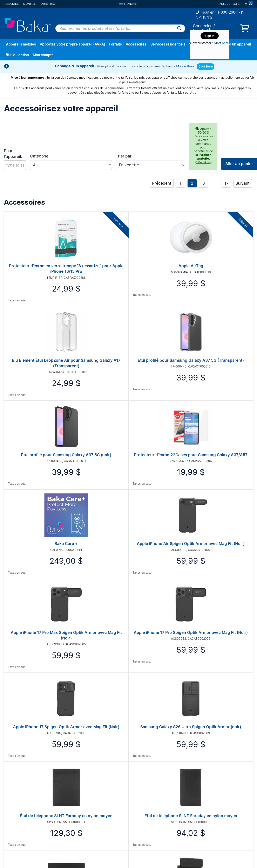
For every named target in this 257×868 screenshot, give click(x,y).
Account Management (19, 800)
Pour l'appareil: (13, 154)
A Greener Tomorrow (142, 790)
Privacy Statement (79, 785)
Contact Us (74, 795)
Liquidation (17, 55)
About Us (135, 780)
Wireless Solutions (203, 795)
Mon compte (43, 55)
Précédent (162, 183)
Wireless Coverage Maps (145, 806)
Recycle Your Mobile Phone (209, 790)
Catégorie (39, 156)
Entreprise (48, 4)
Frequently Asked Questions (85, 780)
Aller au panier (235, 730)
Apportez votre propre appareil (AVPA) (73, 44)
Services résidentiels (168, 44)
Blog (132, 800)
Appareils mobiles (21, 44)
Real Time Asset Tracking (208, 780)
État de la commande (18, 790)
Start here (221, 43)
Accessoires (136, 44)
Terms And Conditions (81, 790)
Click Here (206, 66)
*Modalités (203, 162)
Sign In (209, 36)
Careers (134, 795)
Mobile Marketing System (208, 785)
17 (226, 183)
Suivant (243, 183)
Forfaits (116, 44)
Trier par (124, 156)
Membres (29, 4)
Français (128, 4)
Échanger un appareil (233, 44)
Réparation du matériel (19, 795)
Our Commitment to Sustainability (151, 785)
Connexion (203, 26)
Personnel (11, 4)
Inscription (11, 785)
